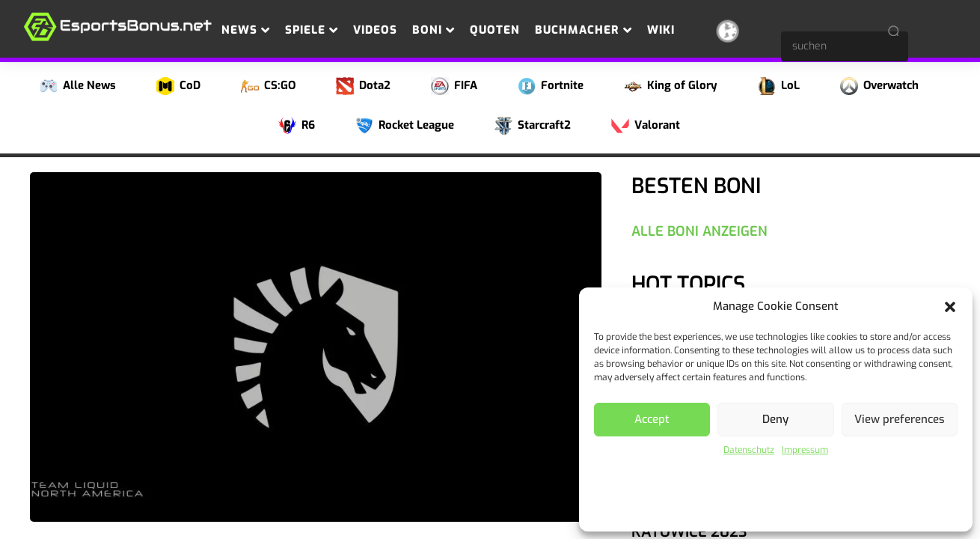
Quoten (495, 30)
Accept (652, 419)
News (246, 30)
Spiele (312, 30)
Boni (434, 30)
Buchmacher (584, 30)
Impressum (805, 450)
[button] (950, 307)
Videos (375, 30)
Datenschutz (749, 450)
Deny (775, 419)
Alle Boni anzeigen (699, 231)
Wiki (661, 30)
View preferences (900, 419)
